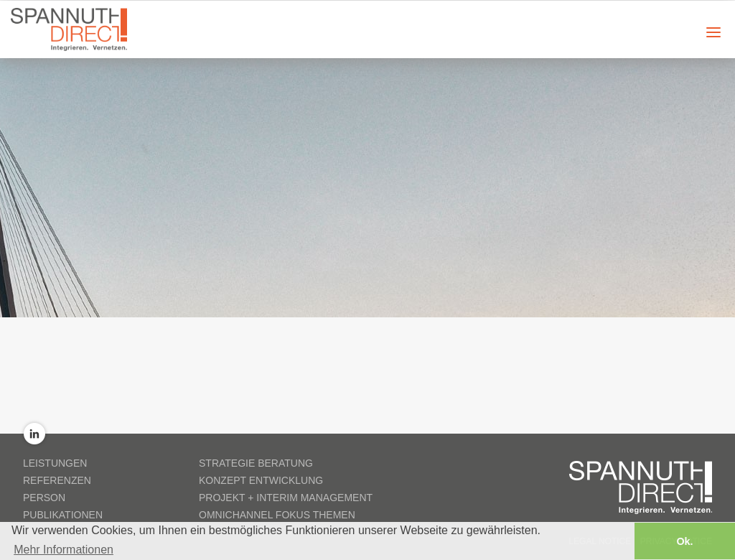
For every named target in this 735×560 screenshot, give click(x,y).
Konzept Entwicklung (261, 480)
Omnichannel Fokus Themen (277, 515)
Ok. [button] (684, 541)
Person (44, 498)
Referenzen (57, 480)
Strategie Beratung (256, 463)
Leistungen (55, 463)
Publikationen (63, 515)
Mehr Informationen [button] (64, 549)
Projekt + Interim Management (286, 498)
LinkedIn (34, 434)
